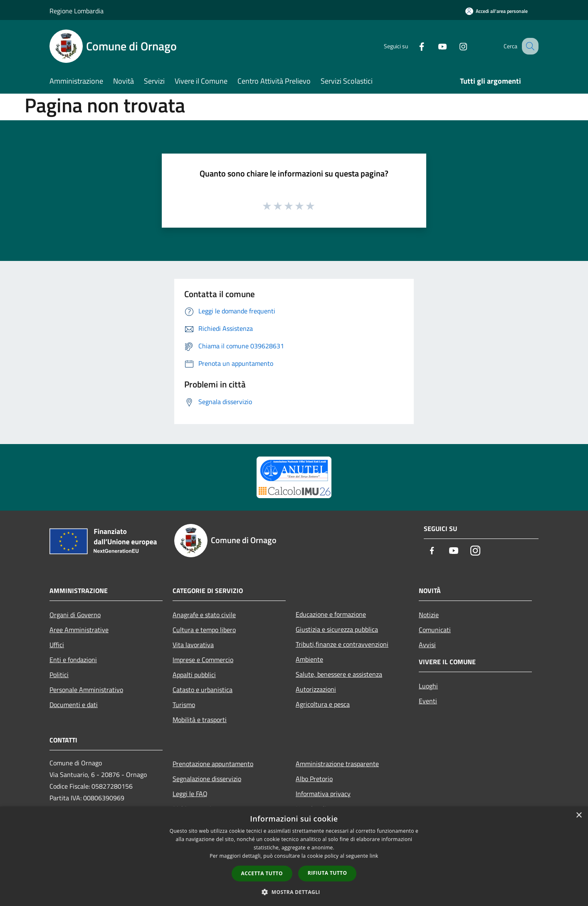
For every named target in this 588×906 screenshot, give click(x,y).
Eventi (428, 701)
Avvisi (427, 645)
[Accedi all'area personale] (497, 11)
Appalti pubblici (194, 675)
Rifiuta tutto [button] (327, 873)
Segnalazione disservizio (207, 779)
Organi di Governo (75, 615)
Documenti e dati (74, 705)
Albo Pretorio (314, 779)
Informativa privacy (323, 794)
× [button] (579, 815)
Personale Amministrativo (86, 690)
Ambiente (309, 659)
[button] (294, 892)
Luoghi (428, 686)
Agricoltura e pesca (323, 704)
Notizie (429, 615)
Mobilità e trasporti (200, 720)
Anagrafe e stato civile (204, 615)
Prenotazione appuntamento (213, 764)
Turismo (184, 705)
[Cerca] (529, 46)
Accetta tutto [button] (262, 873)
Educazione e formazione (331, 614)
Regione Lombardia (77, 11)
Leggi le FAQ (190, 794)
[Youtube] (434, 46)
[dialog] (294, 856)
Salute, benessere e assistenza (339, 674)
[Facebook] (413, 46)
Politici (59, 675)
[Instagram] (455, 46)
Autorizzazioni (316, 689)
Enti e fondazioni (73, 660)
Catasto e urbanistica (203, 690)
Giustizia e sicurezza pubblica (337, 629)
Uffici (57, 645)
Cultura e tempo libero (204, 630)
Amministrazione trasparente (337, 764)
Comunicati (435, 630)
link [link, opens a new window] (374, 856)
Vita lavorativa (193, 645)
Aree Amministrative (79, 630)
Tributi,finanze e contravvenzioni (342, 644)
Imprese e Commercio (203, 660)
